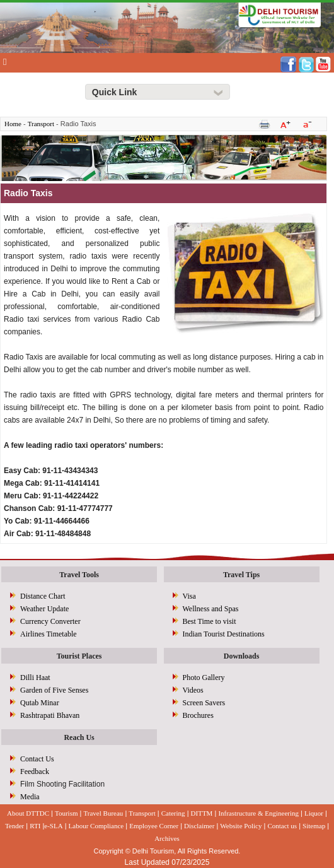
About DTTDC (28, 813)
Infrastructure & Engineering (258, 813)
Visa (189, 596)
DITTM (202, 813)
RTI (35, 826)
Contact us (282, 826)
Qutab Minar (40, 703)
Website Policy (241, 826)
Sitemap (314, 826)
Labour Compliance (96, 826)
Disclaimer (199, 826)
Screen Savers (204, 703)
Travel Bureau (103, 813)
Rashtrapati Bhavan (50, 715)
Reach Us (79, 737)
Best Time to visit (210, 621)
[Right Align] (158, 92)
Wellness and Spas (211, 609)
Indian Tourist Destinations (224, 634)
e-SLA (53, 826)
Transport (41, 124)
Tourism (66, 813)
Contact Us (37, 759)
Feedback (35, 771)
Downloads (242, 656)
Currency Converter (50, 621)
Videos (193, 690)
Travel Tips (241, 575)
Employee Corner (154, 826)
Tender (14, 826)
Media (30, 797)
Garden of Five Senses (54, 690)
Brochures (198, 715)
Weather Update (44, 609)
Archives (167, 838)
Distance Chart (43, 596)
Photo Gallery (204, 677)
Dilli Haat (35, 677)
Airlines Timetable (49, 634)
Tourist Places (79, 656)
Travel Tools (79, 575)
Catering (173, 813)
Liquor (314, 813)
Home (13, 124)
